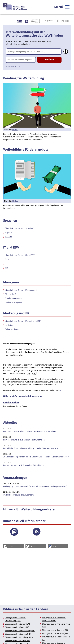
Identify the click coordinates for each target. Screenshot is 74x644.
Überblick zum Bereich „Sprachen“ (19, 228)
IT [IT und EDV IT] (6, 263)
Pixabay (15, 130)
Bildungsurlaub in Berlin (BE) (17, 627)
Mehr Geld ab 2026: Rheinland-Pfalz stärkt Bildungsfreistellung (29, 431)
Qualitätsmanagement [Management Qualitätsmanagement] (14, 302)
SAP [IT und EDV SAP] (6, 267)
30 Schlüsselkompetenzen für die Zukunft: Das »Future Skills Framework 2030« (36, 457)
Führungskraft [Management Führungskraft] (11, 294)
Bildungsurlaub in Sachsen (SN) (55, 633)
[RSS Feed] (37, 532)
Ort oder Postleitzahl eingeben (20, 60)
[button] (62, 7)
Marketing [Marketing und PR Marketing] (9, 325)
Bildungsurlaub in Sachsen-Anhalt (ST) (56, 638)
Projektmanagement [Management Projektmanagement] (13, 298)
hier (60, 390)
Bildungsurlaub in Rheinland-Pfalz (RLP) (56, 625)
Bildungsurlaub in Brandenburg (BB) (20, 631)
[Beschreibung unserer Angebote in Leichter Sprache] (27, 21)
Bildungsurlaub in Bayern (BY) (17, 624)
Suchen (49, 60)
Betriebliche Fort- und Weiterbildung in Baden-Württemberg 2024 (31, 448)
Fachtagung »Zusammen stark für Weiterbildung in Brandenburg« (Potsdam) (35, 486)
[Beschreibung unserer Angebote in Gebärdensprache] (19, 21)
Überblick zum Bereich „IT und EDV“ (20, 255)
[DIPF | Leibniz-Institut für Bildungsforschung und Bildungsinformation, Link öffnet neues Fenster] (63, 21)
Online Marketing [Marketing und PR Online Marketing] (12, 329)
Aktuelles (10, 422)
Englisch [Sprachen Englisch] (8, 232)
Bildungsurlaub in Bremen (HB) (18, 634)
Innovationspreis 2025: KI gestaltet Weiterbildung (24, 465)
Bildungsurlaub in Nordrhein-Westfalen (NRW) (54, 619)
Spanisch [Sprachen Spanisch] (8, 237)
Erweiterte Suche (13, 66)
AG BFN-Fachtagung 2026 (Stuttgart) (19, 495)
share (8, 546)
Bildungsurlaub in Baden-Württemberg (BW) (16, 619)
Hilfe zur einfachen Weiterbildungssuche (23, 396)
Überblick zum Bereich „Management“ (21, 290)
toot (52, 546)
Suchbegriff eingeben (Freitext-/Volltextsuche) (26, 52)
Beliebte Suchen (11, 402)
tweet (31, 546)
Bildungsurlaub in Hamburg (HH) (19, 637)
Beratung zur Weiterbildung (24, 78)
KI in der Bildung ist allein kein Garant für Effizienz (24, 440)
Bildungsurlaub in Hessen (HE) (18, 641)
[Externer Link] (14, 532)
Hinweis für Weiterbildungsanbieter (29, 509)
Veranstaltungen (15, 478)
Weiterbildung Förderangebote (26, 149)
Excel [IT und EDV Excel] (7, 259)
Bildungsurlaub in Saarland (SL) (55, 630)
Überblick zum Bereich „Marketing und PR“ (23, 321)
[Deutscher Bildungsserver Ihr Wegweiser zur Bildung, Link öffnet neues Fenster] (42, 21)
